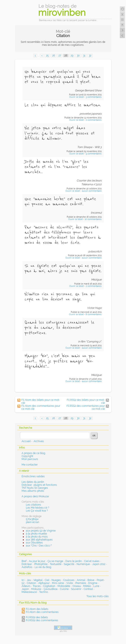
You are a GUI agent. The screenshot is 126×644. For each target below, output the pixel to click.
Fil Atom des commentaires (42, 612)
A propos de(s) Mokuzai (35, 496)
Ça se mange (55, 561)
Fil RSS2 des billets (37, 617)
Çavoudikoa (51, 589)
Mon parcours (30, 459)
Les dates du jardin (33, 482)
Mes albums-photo (33, 491)
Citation (31, 583)
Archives (39, 441)
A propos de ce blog (33, 453)
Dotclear (27, 564)
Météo (87, 586)
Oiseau (77, 586)
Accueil (26, 441)
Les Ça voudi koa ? (37, 511)
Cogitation (49, 586)
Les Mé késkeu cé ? (38, 508)
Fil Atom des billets (37, 609)
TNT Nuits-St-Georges (35, 488)
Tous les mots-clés (98, 596)
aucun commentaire (92, 191)
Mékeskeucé (29, 592)
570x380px (32, 519)
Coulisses (69, 580)
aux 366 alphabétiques (39, 540)
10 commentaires (93, 219)
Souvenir (76, 589)
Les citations (33, 505)
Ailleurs (26, 586)
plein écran (33, 522)
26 (54, 56)
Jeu (29, 580)
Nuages (56, 580)
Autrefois (27, 567)
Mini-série (58, 583)
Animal (81, 580)
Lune (96, 586)
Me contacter (30, 465)
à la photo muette (36, 534)
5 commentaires (94, 154)
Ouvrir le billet (77, 97)
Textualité (56, 564)
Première (81, 583)
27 (60, 56)
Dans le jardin (74, 561)
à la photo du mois (37, 537)
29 (72, 56)
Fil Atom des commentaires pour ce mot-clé (41, 407)
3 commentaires (94, 97)
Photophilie (41, 564)
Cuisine (64, 589)
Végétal (38, 580)
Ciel (47, 580)
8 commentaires (94, 314)
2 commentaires (94, 120)
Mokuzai (36, 589)
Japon (25, 589)
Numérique (83, 564)
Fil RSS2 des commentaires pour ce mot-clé (86, 407)
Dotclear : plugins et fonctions (39, 485)
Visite (70, 583)
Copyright (27, 456)
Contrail (88, 589)
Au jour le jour (37, 561)
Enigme (93, 583)
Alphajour (44, 583)
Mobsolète (64, 586)
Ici (23, 580)
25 (47, 56)
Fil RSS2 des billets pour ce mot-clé (86, 401)
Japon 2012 (99, 564)
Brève (91, 580)
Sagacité (69, 564)
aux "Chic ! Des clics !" (39, 546)
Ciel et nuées (92, 561)
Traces (37, 586)
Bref (24, 561)
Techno (44, 592)
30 (78, 56)
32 (90, 56)
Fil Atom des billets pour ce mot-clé (41, 401)
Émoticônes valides (33, 476)
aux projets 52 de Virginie (41, 531)
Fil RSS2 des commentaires (42, 620)
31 (84, 56)
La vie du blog (43, 567)
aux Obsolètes (34, 543)
